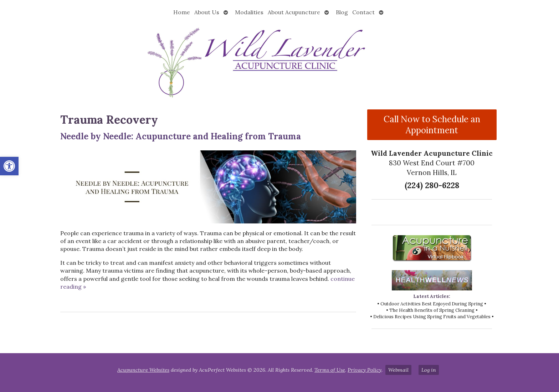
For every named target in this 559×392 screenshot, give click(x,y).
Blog (342, 12)
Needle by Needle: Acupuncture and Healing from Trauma (181, 136)
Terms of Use (330, 370)
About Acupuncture (294, 12)
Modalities (249, 12)
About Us (207, 12)
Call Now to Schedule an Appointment (432, 125)
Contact (363, 12)
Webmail (398, 370)
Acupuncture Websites (143, 370)
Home (182, 12)
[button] (9, 166)
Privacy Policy (365, 370)
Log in (429, 370)
